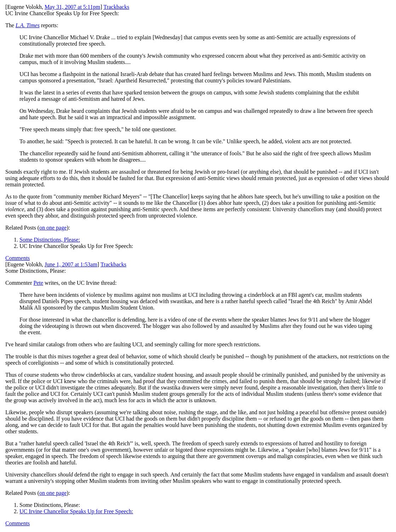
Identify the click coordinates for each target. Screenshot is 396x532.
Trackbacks (116, 7)
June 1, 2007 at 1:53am (71, 264)
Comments (18, 258)
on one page (53, 228)
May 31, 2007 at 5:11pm (72, 7)
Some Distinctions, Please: (50, 240)
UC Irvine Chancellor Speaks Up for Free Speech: (76, 511)
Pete (39, 283)
